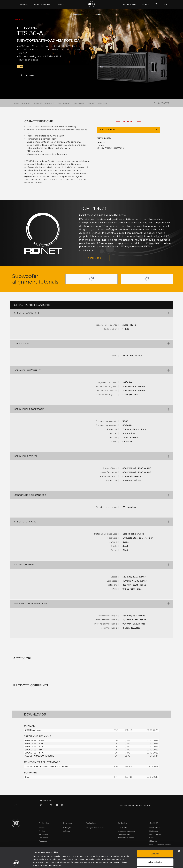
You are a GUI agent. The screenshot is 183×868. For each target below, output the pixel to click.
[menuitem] (42, 4)
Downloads (64, 103)
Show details (131, 863)
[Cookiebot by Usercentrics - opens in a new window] (16, 863)
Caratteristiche (22, 103)
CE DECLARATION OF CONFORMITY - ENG (46, 766)
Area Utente (122, 828)
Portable (42, 828)
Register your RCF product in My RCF (136, 805)
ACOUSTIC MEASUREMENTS (40, 756)
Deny (155, 851)
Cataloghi (67, 828)
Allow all (155, 835)
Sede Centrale (154, 828)
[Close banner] (179, 832)
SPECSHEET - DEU (35, 741)
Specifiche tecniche (44, 103)
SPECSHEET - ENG (34, 744)
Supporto (31, 75)
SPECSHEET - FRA (34, 747)
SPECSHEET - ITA (34, 750)
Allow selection (155, 843)
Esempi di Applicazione (95, 828)
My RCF (145, 4)
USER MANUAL (33, 730)
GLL (27, 777)
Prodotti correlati (98, 103)
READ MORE (94, 258)
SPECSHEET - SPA (34, 753)
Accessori (79, 103)
